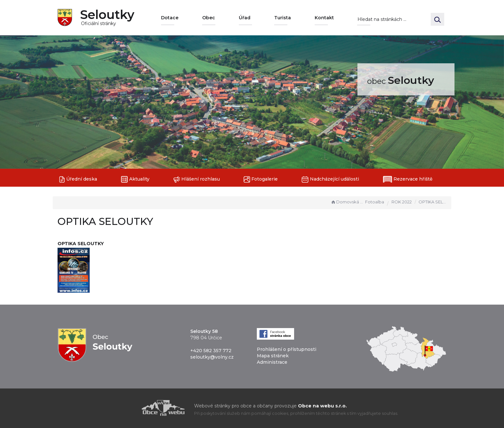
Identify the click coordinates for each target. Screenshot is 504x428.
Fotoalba (375, 202)
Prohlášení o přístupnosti (287, 349)
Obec (209, 18)
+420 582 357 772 (211, 351)
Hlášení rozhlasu (197, 179)
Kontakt (324, 18)
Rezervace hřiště (408, 179)
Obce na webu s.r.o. (322, 406)
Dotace (170, 18)
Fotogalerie (261, 179)
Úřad (245, 18)
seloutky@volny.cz (212, 357)
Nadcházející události (330, 179)
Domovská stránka (347, 202)
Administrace (272, 362)
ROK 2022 (402, 202)
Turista (283, 18)
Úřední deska (78, 179)
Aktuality (135, 179)
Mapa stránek (273, 356)
